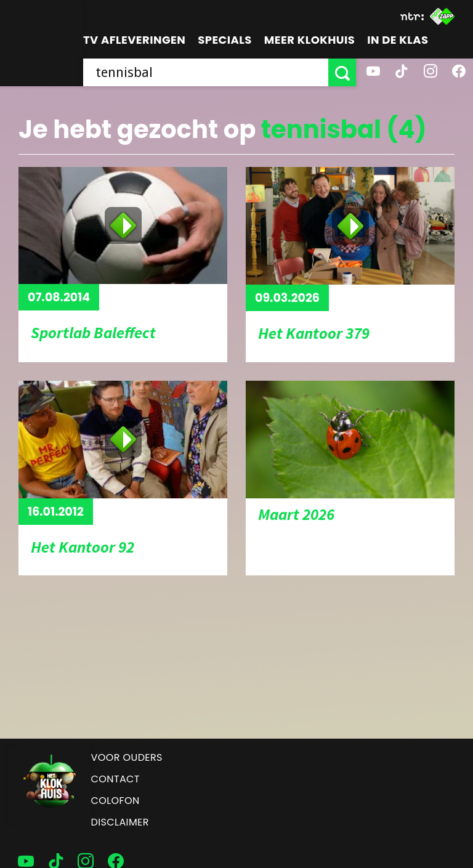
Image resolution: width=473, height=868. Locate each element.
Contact (115, 779)
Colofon (115, 801)
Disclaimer (120, 822)
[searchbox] (206, 72)
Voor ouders (127, 757)
